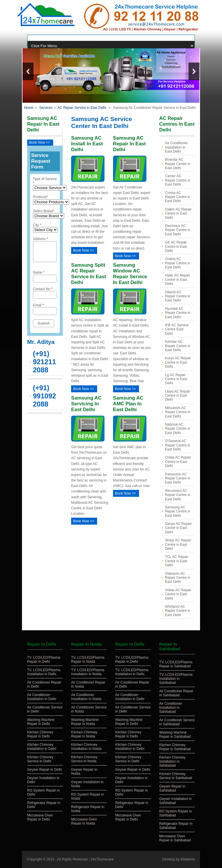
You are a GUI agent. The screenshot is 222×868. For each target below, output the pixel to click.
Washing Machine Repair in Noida (85, 722)
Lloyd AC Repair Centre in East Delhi (178, 396)
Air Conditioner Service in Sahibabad (177, 722)
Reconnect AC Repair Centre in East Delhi (178, 495)
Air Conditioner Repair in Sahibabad (176, 693)
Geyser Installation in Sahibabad (175, 801)
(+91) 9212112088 (45, 365)
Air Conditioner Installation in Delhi (42, 697)
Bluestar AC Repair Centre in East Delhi (178, 164)
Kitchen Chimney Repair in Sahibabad (175, 747)
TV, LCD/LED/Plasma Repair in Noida (88, 660)
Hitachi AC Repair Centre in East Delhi (178, 296)
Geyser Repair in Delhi (45, 770)
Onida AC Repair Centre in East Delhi (178, 462)
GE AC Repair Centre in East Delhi (176, 247)
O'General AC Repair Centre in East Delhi (178, 445)
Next (194, 71)
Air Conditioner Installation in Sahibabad (171, 708)
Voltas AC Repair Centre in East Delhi (178, 594)
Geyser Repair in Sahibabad (172, 788)
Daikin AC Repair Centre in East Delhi (178, 214)
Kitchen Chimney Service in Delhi (40, 759)
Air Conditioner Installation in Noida (86, 697)
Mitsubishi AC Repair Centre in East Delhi (178, 412)
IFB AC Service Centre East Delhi (177, 329)
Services (46, 108)
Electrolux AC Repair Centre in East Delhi (178, 230)
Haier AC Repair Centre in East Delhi (178, 280)
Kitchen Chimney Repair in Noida (84, 734)
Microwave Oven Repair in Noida (84, 821)
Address (45, 251)
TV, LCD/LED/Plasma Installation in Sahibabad (176, 679)
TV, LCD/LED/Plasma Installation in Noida (88, 672)
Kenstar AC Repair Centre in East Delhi (178, 346)
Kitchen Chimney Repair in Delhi (40, 734)
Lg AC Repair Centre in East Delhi (176, 379)
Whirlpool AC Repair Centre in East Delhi (178, 611)
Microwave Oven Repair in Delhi (40, 817)
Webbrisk (188, 859)
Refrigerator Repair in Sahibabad (176, 826)
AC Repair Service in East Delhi (82, 108)
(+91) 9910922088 (45, 399)
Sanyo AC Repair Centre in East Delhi (178, 528)
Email (45, 313)
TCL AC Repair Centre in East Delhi (177, 561)
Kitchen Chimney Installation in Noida (86, 747)
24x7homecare (102, 859)
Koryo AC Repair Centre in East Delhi (178, 362)
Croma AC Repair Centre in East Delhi (178, 197)
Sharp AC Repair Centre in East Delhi (178, 544)
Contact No (45, 296)
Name (45, 280)
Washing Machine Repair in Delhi (41, 722)
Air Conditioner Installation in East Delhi (176, 147)
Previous (28, 71)
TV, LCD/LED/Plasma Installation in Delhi (44, 672)
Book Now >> (40, 142)
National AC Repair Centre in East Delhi (178, 429)
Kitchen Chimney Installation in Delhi (42, 747)
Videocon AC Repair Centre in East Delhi (178, 578)
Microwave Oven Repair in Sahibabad (175, 838)
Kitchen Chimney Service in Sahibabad (176, 776)
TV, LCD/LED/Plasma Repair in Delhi (44, 660)
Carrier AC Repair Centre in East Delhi (178, 180)
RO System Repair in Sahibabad (176, 813)
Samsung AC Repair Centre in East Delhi (178, 511)
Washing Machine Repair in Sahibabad (175, 735)
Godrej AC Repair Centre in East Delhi (178, 263)
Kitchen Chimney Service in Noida (84, 759)
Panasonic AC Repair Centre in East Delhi (178, 478)
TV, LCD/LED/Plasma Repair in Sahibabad (176, 664)
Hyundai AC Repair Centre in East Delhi (178, 313)
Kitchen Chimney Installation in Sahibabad (172, 761)
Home (29, 108)
